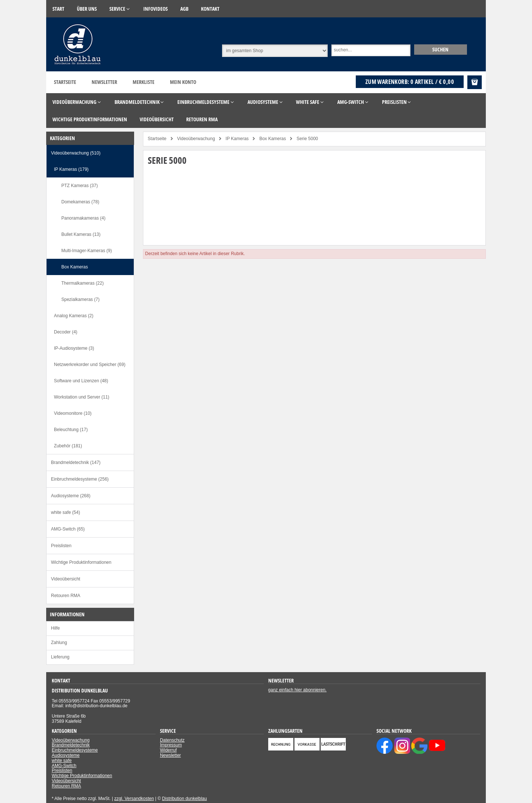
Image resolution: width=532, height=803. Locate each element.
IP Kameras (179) (71, 169)
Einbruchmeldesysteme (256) (80, 479)
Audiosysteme (66, 755)
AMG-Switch (64, 766)
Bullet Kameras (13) (81, 234)
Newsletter (104, 82)
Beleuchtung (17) (71, 430)
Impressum (171, 745)
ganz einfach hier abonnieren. (297, 690)
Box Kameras (75, 267)
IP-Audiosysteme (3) (74, 348)
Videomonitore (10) (73, 413)
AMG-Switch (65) (68, 529)
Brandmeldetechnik (71, 745)
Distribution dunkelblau (185, 799)
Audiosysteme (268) (71, 496)
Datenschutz (172, 740)
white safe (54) (66, 512)
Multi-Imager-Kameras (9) (87, 251)
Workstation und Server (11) (82, 397)
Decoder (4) (66, 332)
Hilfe (55, 628)
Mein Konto (183, 82)
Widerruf (168, 750)
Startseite (65, 82)
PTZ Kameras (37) (80, 186)
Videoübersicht (66, 579)
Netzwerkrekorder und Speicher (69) (90, 365)
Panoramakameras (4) (83, 218)
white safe (62, 760)
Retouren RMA (66, 596)
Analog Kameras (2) (74, 316)
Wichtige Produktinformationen (81, 562)
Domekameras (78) (80, 202)
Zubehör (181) (68, 446)
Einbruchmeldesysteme (75, 750)
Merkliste (144, 82)
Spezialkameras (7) (80, 299)
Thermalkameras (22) (83, 283)
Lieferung (60, 657)
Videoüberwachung (71, 740)
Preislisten (61, 546)
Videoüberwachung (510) (76, 153)
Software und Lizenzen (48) (81, 381)
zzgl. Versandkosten (134, 799)
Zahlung (59, 643)
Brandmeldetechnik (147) (76, 463)
